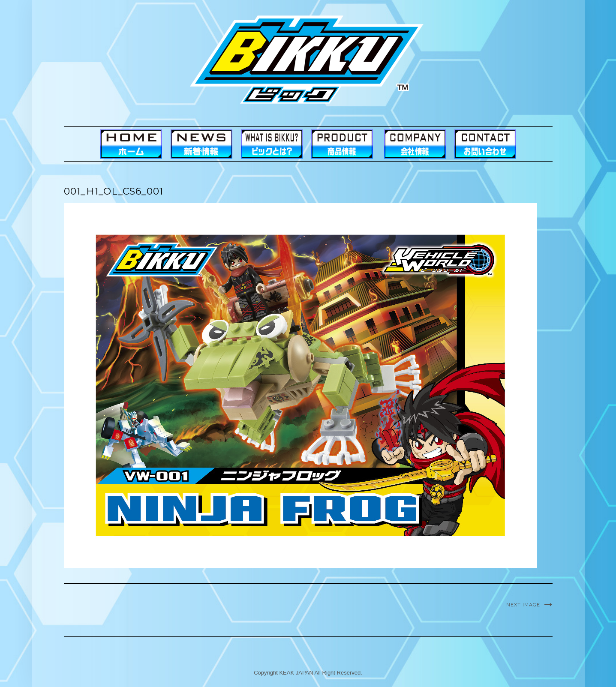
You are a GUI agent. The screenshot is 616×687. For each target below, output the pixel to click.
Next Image (523, 605)
